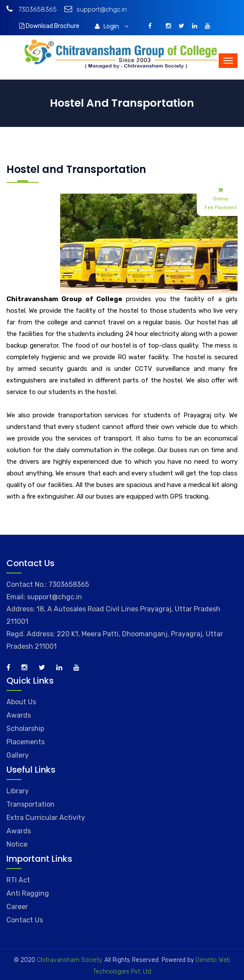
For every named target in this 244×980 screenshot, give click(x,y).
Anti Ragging (28, 893)
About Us (21, 702)
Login (112, 26)
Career (17, 907)
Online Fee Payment (221, 198)
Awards (19, 715)
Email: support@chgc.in (44, 597)
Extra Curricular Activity (46, 818)
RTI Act (18, 880)
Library (18, 791)
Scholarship (25, 729)
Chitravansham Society (69, 960)
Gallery (18, 755)
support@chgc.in (96, 9)
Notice (17, 844)
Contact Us (25, 920)
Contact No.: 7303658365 (48, 584)
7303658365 (32, 9)
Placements (26, 742)
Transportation (30, 804)
